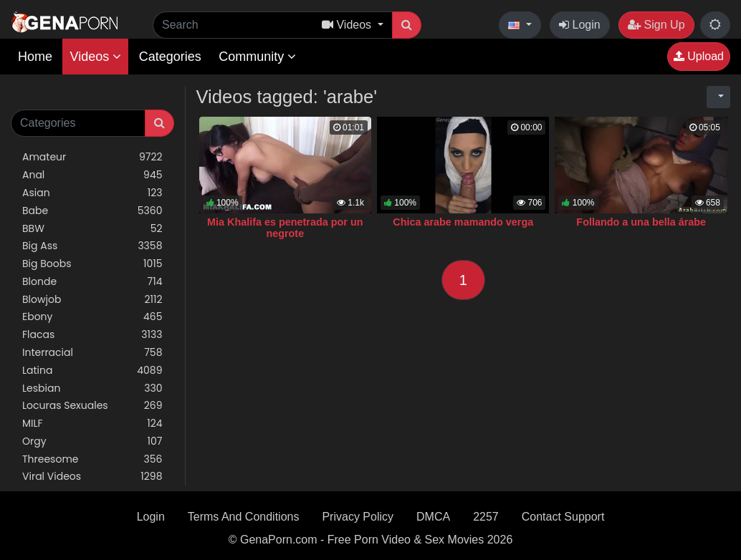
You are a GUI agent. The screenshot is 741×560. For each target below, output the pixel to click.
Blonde (92, 282)
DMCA (433, 517)
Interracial (92, 353)
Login (580, 25)
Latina (92, 371)
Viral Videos (92, 477)
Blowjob (92, 300)
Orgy (92, 441)
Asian (92, 193)
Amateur (92, 157)
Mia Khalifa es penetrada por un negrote (285, 228)
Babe (92, 211)
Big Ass (92, 246)
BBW (92, 229)
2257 (486, 517)
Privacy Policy (358, 517)
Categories (170, 57)
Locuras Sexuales (92, 406)
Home (35, 57)
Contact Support (563, 517)
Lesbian (92, 388)
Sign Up (656, 25)
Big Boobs (92, 264)
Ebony (92, 317)
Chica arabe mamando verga (463, 222)
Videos (95, 57)
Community (257, 57)
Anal (92, 175)
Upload (699, 56)
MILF (92, 424)
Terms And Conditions (244, 517)
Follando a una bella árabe (641, 222)
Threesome (92, 459)
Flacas (92, 335)
